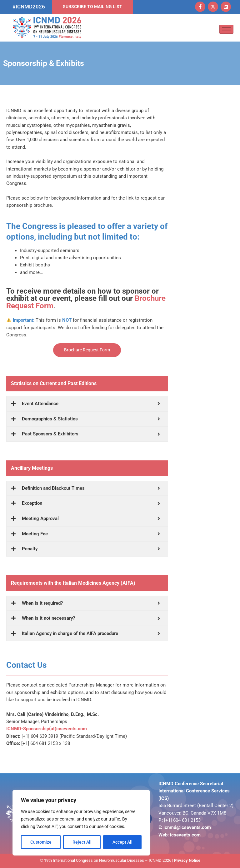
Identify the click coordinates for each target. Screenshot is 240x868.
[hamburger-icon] (226, 29)
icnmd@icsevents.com (187, 827)
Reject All (82, 842)
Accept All (122, 842)
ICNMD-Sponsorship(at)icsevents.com (47, 729)
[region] (81, 823)
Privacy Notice (187, 860)
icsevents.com (185, 835)
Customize (41, 842)
